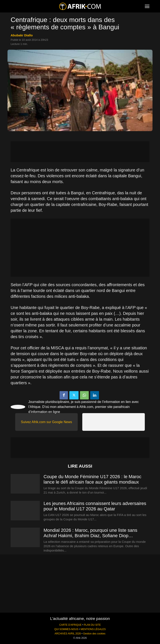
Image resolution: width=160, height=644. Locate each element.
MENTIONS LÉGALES (93, 629)
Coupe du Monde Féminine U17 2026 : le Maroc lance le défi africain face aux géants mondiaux (92, 479)
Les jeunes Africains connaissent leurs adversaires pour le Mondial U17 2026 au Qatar (95, 506)
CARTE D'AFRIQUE (70, 625)
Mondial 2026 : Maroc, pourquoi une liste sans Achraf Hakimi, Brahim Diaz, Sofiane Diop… (90, 533)
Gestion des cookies (94, 634)
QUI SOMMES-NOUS (66, 629)
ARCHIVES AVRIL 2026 (68, 634)
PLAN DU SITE (92, 625)
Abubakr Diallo (22, 35)
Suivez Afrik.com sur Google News (46, 422)
